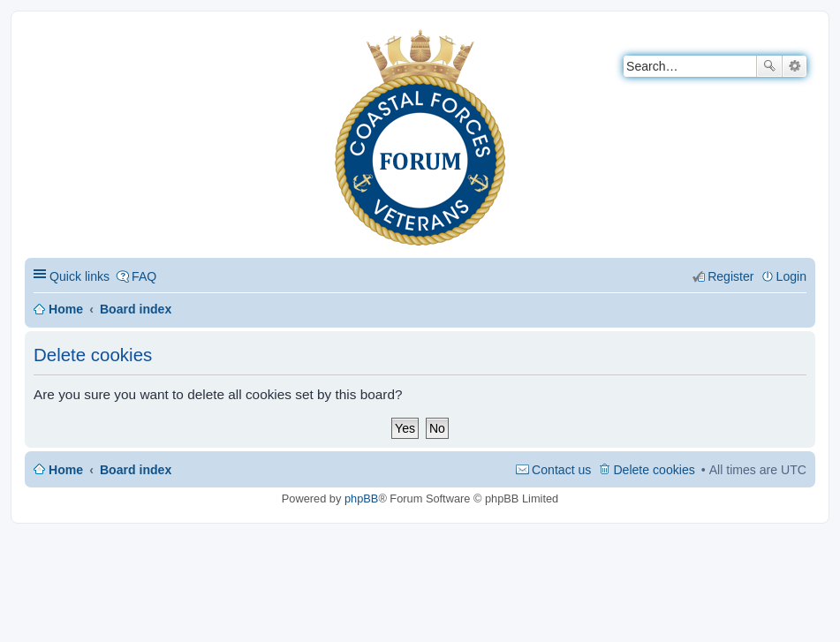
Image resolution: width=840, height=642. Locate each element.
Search (769, 66)
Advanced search (795, 66)
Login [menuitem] (791, 276)
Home (66, 309)
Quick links (79, 276)
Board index (136, 309)
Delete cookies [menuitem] (654, 470)
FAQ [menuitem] (144, 276)
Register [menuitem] (730, 276)
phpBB (361, 498)
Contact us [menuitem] (561, 470)
